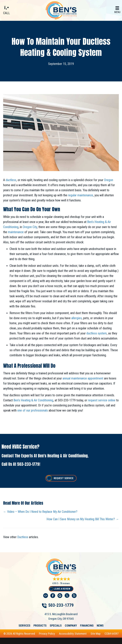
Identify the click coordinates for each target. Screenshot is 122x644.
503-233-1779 (28, 464)
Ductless (23, 537)
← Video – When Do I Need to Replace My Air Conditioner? (40, 512)
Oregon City (30, 227)
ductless (11, 180)
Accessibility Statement (73, 634)
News (100, 626)
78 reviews (65, 583)
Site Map (96, 634)
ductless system (97, 333)
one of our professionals (33, 410)
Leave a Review (62, 589)
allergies (77, 318)
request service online (101, 400)
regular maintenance (81, 195)
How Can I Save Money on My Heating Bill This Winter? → (83, 519)
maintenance (16, 232)
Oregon (109, 180)
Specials (56, 626)
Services (24, 626)
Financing (87, 626)
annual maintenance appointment (83, 378)
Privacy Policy (47, 634)
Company (71, 626)
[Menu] (117, 10)
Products (40, 626)
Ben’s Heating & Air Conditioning (33, 400)
